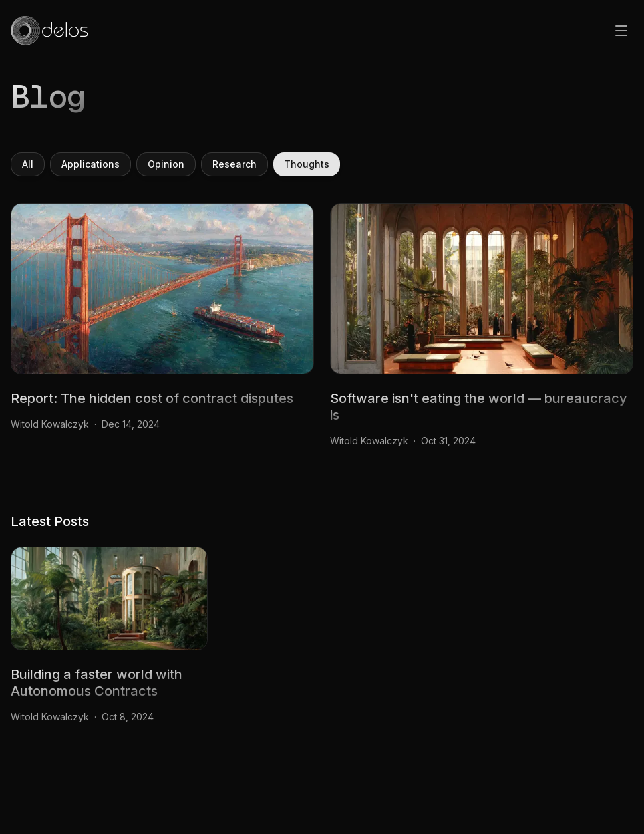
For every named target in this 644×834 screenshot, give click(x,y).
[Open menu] (621, 31)
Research (234, 164)
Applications (91, 164)
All (28, 164)
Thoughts (307, 164)
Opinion (166, 164)
